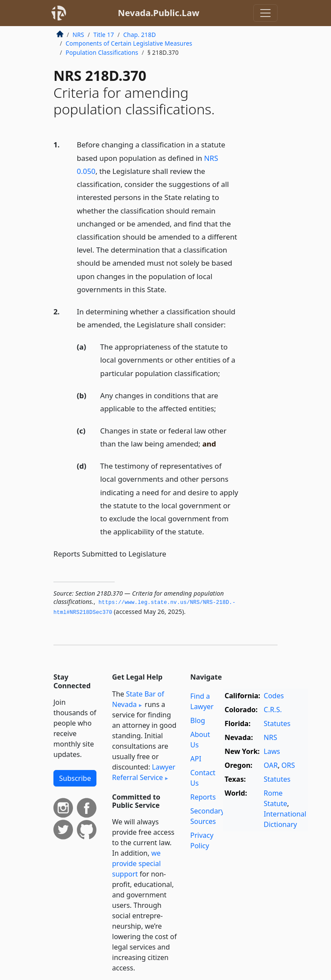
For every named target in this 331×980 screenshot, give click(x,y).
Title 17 (104, 35)
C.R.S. (273, 710)
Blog (198, 720)
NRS (78, 35)
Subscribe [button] (75, 778)
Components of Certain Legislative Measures (129, 43)
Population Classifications (102, 52)
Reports (203, 797)
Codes (274, 696)
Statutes (277, 723)
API (196, 759)
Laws (272, 751)
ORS (288, 765)
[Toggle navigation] (265, 13)
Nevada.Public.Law (159, 13)
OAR (271, 765)
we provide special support (136, 863)
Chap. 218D (140, 35)
